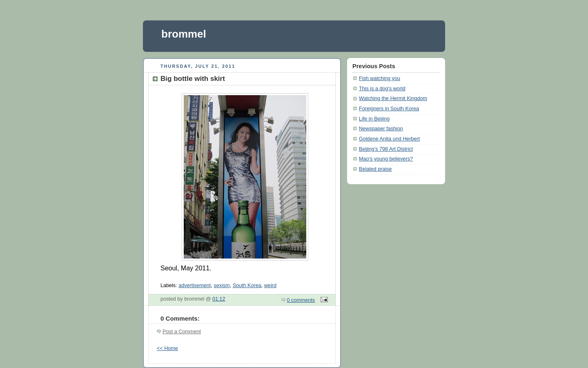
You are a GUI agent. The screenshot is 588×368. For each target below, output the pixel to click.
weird (270, 285)
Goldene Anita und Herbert (389, 139)
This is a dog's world (382, 89)
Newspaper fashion (381, 129)
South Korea (247, 285)
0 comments (301, 300)
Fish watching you (380, 78)
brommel (184, 34)
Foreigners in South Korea (389, 109)
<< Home (167, 348)
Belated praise (375, 169)
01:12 (219, 299)
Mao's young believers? (386, 159)
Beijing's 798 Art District (386, 149)
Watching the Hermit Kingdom (393, 98)
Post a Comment (182, 332)
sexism (222, 285)
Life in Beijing (374, 119)
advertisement (195, 285)
